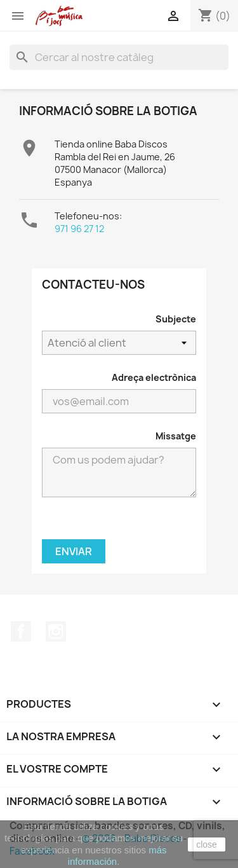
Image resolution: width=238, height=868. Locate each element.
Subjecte (176, 319)
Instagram (56, 631)
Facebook (21, 631)
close (207, 844)
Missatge (176, 436)
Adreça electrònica (154, 377)
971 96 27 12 (79, 229)
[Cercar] (119, 57)
